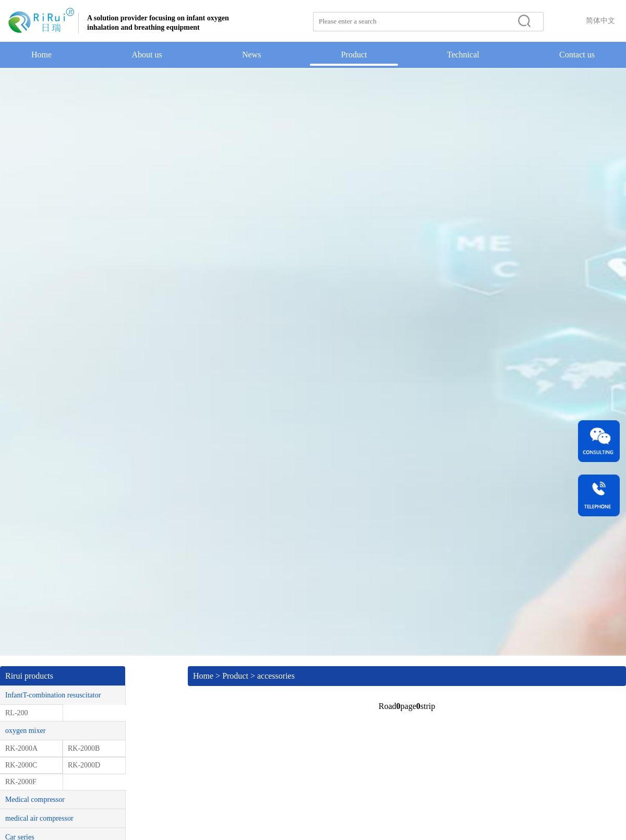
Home (41, 55)
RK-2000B (84, 748)
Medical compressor (35, 800)
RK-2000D (84, 765)
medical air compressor (39, 818)
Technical (463, 55)
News (251, 55)
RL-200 (17, 713)
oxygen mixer (25, 731)
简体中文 (600, 21)
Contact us (577, 55)
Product (354, 55)
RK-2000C (21, 765)
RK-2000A (21, 748)
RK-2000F (21, 782)
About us (147, 55)
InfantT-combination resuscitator (53, 695)
